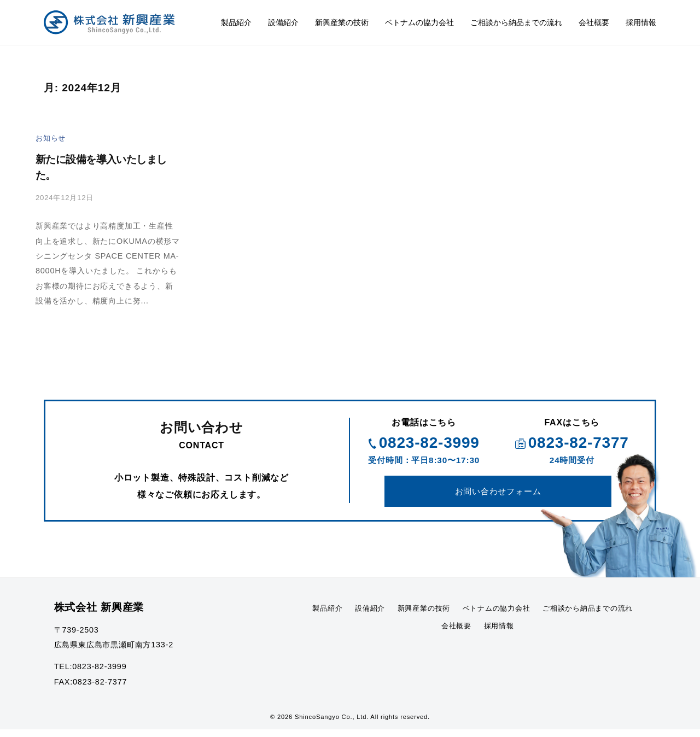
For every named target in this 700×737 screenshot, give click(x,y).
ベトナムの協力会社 (419, 22)
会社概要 (594, 22)
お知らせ (52, 138)
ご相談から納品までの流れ (516, 22)
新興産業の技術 (342, 22)
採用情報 (641, 22)
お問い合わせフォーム (498, 496)
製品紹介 (236, 22)
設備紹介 (283, 22)
